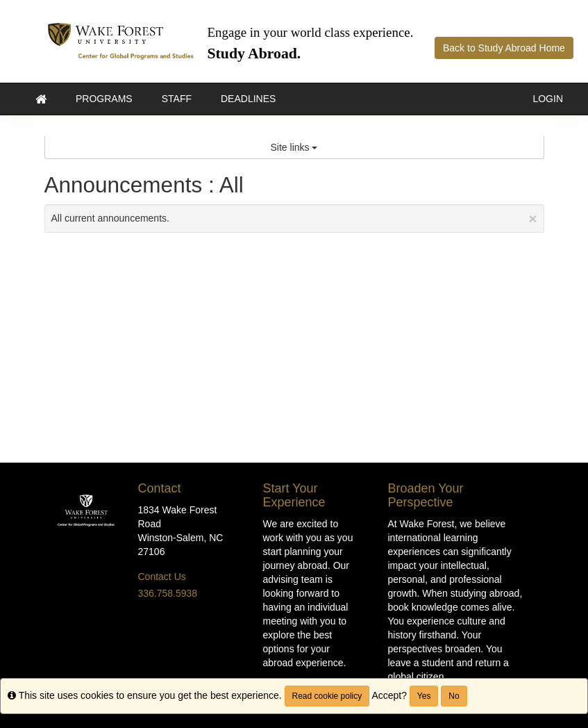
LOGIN (548, 99)
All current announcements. (294, 218)
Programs (104, 99)
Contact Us (162, 577)
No (454, 696)
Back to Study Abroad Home (504, 48)
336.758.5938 (168, 593)
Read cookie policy (327, 696)
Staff (177, 99)
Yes (424, 696)
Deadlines (248, 99)
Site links (294, 147)
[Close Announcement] (532, 218)
